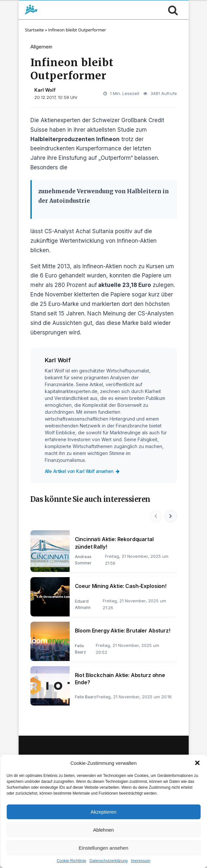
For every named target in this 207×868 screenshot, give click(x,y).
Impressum (140, 861)
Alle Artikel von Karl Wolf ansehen (86, 471)
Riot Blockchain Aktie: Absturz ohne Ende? (120, 679)
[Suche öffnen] (171, 10)
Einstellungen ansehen (104, 848)
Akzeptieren (103, 812)
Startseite (35, 30)
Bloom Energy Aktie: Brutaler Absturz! (123, 631)
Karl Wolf (45, 90)
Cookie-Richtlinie (71, 861)
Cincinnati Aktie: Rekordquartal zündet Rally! (114, 544)
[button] (197, 763)
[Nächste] (170, 517)
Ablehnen (103, 830)
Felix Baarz (86, 698)
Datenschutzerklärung (108, 861)
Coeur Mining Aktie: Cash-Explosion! (121, 587)
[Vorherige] (155, 517)
